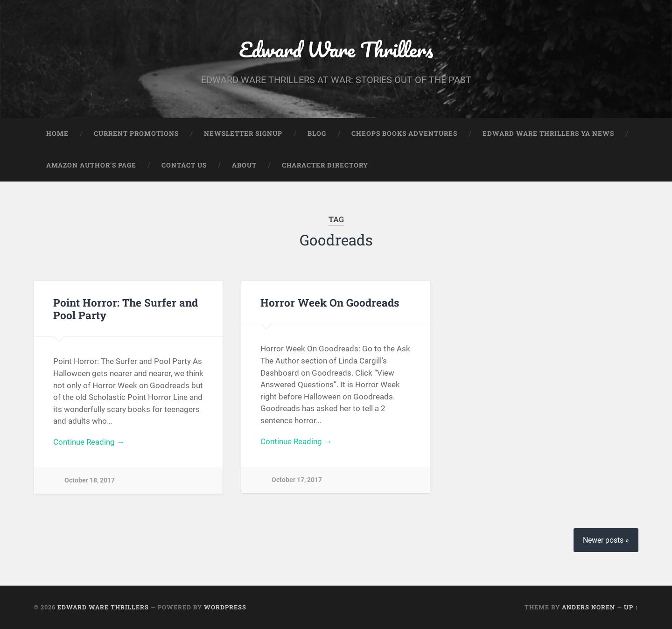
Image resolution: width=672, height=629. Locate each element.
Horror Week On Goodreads (330, 302)
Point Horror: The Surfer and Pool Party (126, 309)
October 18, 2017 (90, 480)
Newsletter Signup (243, 133)
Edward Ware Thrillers (336, 49)
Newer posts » (606, 540)
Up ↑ (631, 607)
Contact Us (184, 165)
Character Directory (325, 165)
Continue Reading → (89, 442)
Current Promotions (136, 133)
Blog (317, 133)
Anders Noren (588, 607)
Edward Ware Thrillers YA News (548, 133)
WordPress (225, 607)
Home (57, 133)
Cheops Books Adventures (404, 133)
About (244, 165)
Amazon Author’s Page (91, 165)
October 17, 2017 (297, 480)
